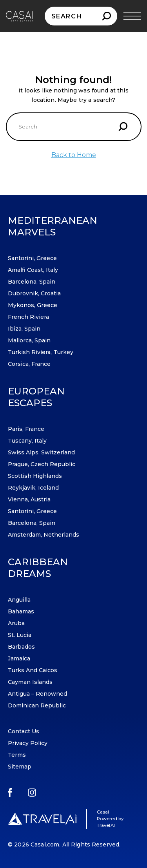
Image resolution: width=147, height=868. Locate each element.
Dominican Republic (37, 705)
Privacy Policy (28, 743)
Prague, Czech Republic (42, 464)
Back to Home (74, 155)
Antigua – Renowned (37, 694)
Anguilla (19, 600)
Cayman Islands (30, 682)
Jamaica (19, 658)
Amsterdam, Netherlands (44, 535)
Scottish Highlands (35, 476)
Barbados (21, 647)
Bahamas (21, 611)
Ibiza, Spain (24, 329)
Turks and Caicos (33, 670)
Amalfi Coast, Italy (33, 270)
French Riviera (28, 317)
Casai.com (45, 844)
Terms (17, 755)
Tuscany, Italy (27, 441)
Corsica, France (29, 364)
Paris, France (26, 429)
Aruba (16, 623)
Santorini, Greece (32, 258)
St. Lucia (20, 635)
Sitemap (20, 767)
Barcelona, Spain (32, 282)
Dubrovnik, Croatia (34, 293)
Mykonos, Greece (33, 305)
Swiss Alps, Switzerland (41, 452)
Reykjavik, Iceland (33, 488)
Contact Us (24, 731)
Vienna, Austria (29, 499)
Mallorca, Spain (29, 340)
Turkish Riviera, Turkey (41, 352)
